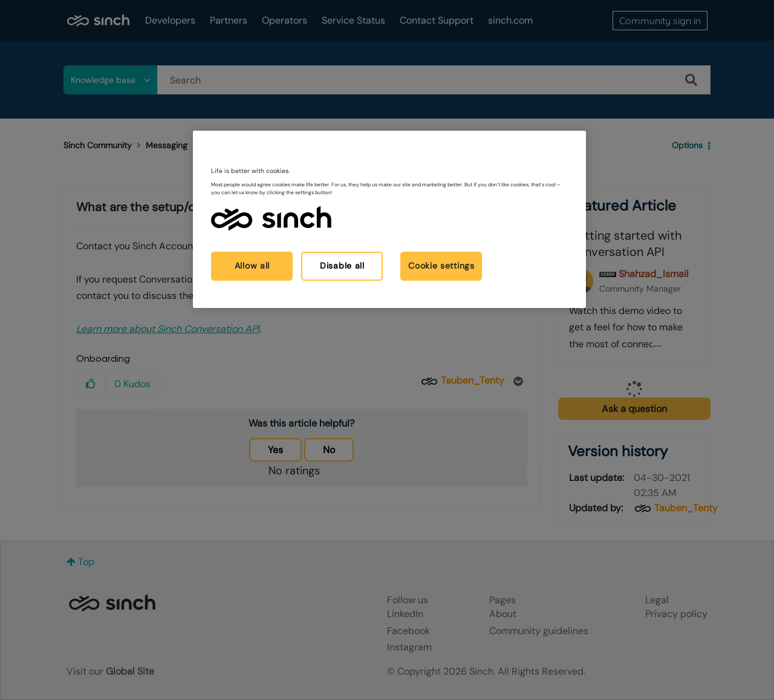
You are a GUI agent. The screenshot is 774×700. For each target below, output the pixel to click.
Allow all (252, 266)
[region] (389, 219)
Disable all (342, 266)
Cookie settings (441, 266)
